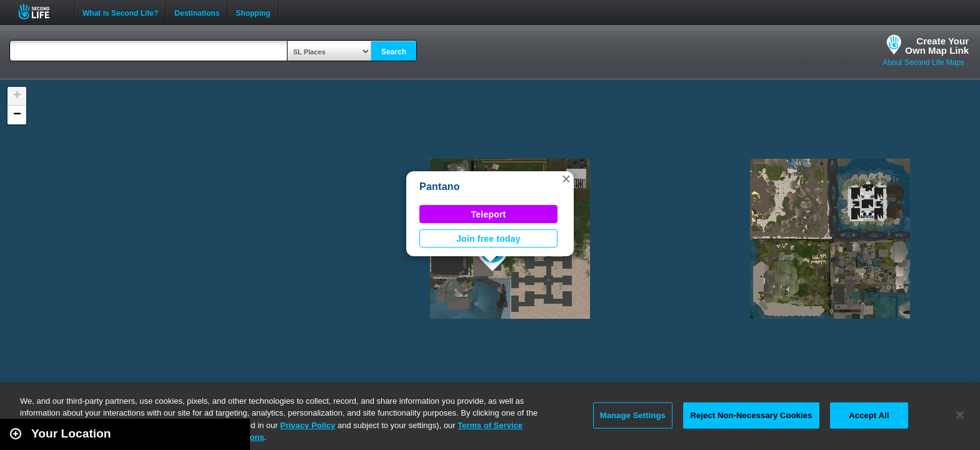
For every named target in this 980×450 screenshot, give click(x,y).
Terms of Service (490, 425)
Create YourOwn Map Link (937, 46)
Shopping (253, 12)
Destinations (197, 12)
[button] (566, 179)
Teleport (489, 214)
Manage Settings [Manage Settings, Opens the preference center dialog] (633, 415)
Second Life (41, 12)
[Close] (960, 415)
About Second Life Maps (923, 62)
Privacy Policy (307, 425)
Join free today (488, 239)
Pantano (440, 187)
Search (394, 52)
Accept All (869, 415)
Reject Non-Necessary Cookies (751, 415)
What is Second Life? (120, 12)
